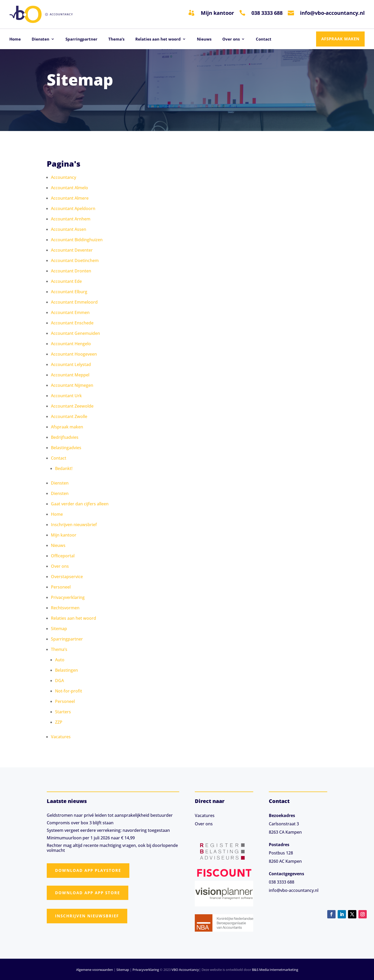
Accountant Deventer (72, 250)
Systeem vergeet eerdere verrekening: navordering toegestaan (108, 830)
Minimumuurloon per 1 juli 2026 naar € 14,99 (91, 838)
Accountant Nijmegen (72, 385)
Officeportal (63, 556)
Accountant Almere (70, 198)
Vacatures (61, 737)
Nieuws (204, 39)
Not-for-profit (69, 691)
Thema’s (116, 39)
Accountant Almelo (69, 188)
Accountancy (64, 177)
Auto (60, 660)
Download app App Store (88, 893)
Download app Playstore (88, 870)
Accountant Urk (66, 396)
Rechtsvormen (65, 608)
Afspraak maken (340, 39)
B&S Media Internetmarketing (275, 970)
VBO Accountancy (185, 970)
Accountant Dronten (71, 271)
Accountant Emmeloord (74, 302)
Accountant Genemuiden (75, 333)
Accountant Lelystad (71, 364)
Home (15, 39)
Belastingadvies (66, 448)
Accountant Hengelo (71, 344)
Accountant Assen (69, 229)
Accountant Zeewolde (72, 406)
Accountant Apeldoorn (73, 208)
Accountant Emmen (70, 312)
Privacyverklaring (68, 597)
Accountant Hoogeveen (74, 354)
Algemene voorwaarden (95, 970)
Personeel (61, 587)
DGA (59, 681)
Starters (63, 712)
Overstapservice (67, 577)
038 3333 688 (267, 13)
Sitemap (59, 629)
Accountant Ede (66, 281)
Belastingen (66, 670)
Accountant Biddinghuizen (77, 240)
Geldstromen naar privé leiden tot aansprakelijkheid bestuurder (110, 815)
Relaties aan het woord (158, 39)
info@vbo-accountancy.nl (332, 13)
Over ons (231, 39)
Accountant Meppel (70, 375)
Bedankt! (64, 468)
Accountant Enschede (72, 323)
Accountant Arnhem (71, 219)
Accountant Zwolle (69, 416)
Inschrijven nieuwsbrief (74, 525)
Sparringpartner (81, 39)
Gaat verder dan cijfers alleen (80, 504)
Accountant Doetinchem (75, 260)
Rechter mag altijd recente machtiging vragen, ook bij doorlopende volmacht (112, 848)
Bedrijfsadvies (65, 437)
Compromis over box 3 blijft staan (80, 823)
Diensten (41, 39)
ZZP (59, 722)
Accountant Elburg (69, 292)
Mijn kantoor (217, 13)
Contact (264, 39)
